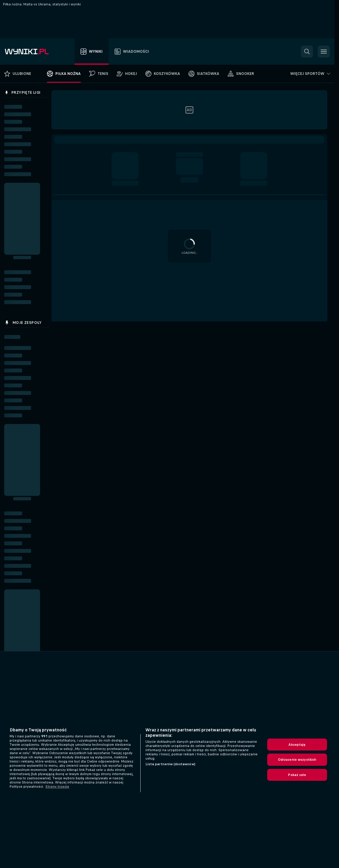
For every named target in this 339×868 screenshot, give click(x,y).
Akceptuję (297, 745)
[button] (307, 52)
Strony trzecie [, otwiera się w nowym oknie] (57, 787)
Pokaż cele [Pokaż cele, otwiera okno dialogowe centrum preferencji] (297, 775)
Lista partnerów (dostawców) (170, 764)
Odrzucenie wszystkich (297, 760)
